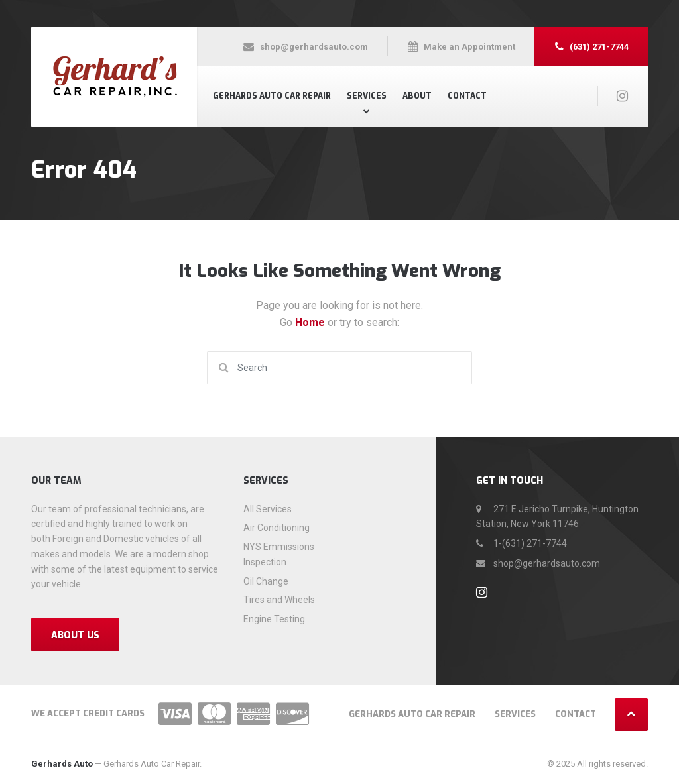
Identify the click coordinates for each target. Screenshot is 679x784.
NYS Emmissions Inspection (279, 554)
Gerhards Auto (62, 764)
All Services (268, 509)
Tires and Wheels (279, 600)
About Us (75, 635)
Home (311, 322)
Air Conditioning (277, 528)
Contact (467, 96)
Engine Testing (274, 619)
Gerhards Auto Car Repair (272, 96)
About (417, 96)
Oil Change (266, 581)
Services (367, 96)
